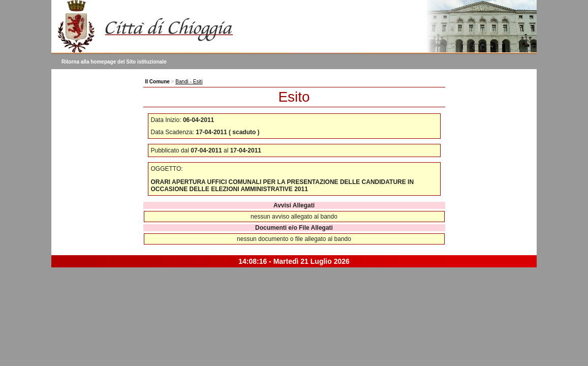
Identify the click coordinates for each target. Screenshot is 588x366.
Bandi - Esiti (189, 82)
